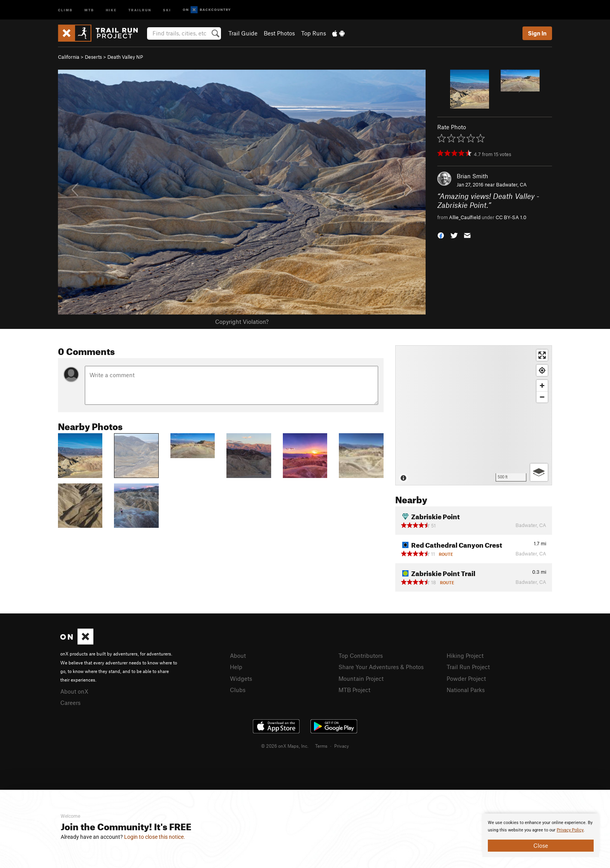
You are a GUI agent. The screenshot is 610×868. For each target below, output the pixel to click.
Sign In (537, 33)
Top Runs (314, 33)
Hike (111, 10)
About (238, 655)
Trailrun (140, 10)
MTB (89, 10)
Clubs (238, 690)
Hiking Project (465, 655)
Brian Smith (472, 176)
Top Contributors (361, 655)
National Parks (466, 690)
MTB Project (354, 690)
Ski (167, 10)
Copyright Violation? (242, 322)
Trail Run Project (468, 667)
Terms (321, 746)
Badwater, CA (511, 184)
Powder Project (466, 678)
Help (236, 667)
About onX (74, 691)
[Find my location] (542, 370)
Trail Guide (243, 33)
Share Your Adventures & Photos (381, 667)
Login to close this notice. (155, 837)
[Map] (474, 415)
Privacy (342, 746)
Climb (65, 10)
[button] (441, 235)
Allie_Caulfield (465, 217)
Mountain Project (361, 678)
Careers (70, 703)
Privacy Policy (570, 830)
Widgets (241, 678)
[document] (541, 835)
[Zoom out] (542, 397)
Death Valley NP (125, 57)
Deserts (93, 57)
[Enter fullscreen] (542, 355)
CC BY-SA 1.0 (511, 217)
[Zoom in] (542, 386)
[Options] (539, 472)
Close (541, 845)
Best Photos (279, 33)
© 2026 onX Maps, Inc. (285, 746)
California (69, 57)
